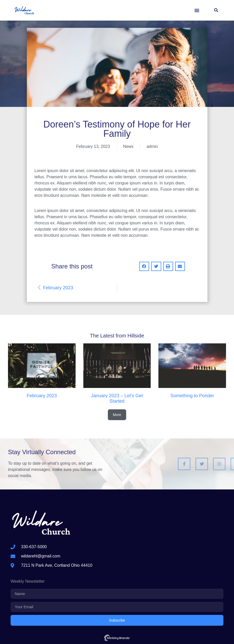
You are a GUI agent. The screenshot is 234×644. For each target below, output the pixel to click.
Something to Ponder (192, 396)
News (128, 146)
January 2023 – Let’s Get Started (117, 399)
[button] (197, 10)
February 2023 (42, 396)
